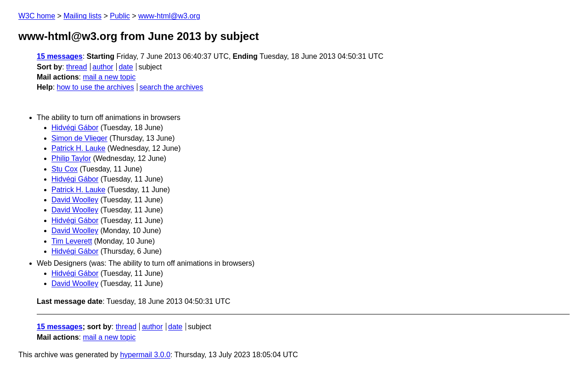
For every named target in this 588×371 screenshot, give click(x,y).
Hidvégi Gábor (75, 128)
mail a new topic (109, 77)
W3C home (37, 16)
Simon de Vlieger (79, 138)
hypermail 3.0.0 (145, 355)
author (103, 67)
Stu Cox (65, 169)
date (126, 67)
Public (120, 16)
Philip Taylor (71, 158)
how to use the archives (96, 87)
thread (76, 67)
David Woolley (75, 200)
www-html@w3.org (169, 16)
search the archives (172, 87)
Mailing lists (82, 16)
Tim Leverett (72, 241)
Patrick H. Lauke (78, 148)
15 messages (60, 56)
